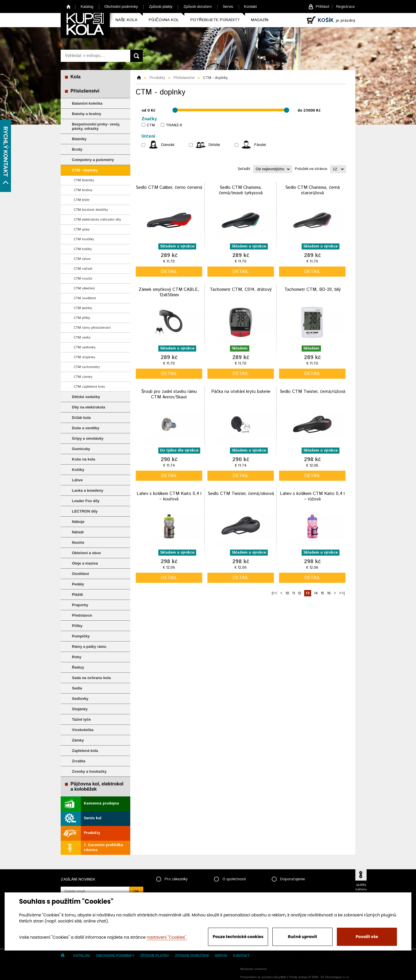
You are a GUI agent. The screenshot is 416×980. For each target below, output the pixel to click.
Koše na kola (83, 459)
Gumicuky (81, 449)
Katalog (87, 7)
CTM (151, 125)
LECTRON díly (85, 511)
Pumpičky (81, 636)
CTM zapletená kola (89, 387)
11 (294, 593)
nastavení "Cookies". (167, 937)
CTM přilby (82, 318)
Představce (82, 615)
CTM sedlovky (85, 347)
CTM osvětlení (85, 298)
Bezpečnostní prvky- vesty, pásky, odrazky (96, 126)
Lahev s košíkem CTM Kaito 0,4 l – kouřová (169, 497)
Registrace (346, 7)
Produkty (92, 833)
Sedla (77, 688)
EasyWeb (280, 977)
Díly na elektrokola (89, 407)
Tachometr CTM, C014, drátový (241, 290)
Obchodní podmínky (121, 7)
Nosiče (78, 542)
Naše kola (126, 20)
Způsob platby (161, 7)
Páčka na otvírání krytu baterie (241, 392)
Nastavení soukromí (254, 969)
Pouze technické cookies (238, 937)
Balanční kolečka (87, 103)
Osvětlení (80, 574)
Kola (76, 77)
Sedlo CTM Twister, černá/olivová (241, 494)
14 (316, 593)
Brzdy (77, 149)
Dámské (168, 145)
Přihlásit (323, 7)
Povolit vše (367, 937)
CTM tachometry (87, 367)
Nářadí (78, 532)
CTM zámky (83, 377)
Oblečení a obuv (86, 553)
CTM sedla (82, 338)
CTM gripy (82, 229)
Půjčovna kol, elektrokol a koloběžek (97, 786)
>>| (342, 593)
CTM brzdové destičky (91, 210)
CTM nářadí (83, 269)
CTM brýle (81, 200)
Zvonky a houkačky (89, 771)
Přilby (77, 626)
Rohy (77, 657)
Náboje (78, 522)
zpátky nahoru (361, 887)
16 (329, 593)
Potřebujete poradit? (215, 20)
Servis (228, 7)
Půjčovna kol (164, 20)
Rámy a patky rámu (89, 647)
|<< (274, 593)
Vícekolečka (83, 730)
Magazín (260, 20)
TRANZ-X (174, 125)
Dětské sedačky (86, 397)
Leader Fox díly (86, 501)
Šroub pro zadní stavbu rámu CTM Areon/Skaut (169, 394)
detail (169, 272)
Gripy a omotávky (88, 438)
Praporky (80, 605)
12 (300, 593)
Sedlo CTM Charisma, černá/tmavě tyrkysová (241, 190)
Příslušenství (85, 91)
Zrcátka (79, 761)
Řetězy (78, 667)
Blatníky (79, 139)
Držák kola (81, 418)
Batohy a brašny (87, 114)
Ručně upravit (302, 937)
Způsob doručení (198, 7)
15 (322, 593)
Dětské (214, 145)
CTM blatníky (84, 180)
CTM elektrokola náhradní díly (97, 220)
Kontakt (250, 7)
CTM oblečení (84, 288)
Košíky (78, 470)
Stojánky (80, 709)
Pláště (77, 595)
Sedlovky (80, 699)
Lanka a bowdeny (88, 490)
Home (69, 7)
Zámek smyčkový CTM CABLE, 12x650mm (169, 292)
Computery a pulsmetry (93, 160)
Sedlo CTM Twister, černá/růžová (312, 392)
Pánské (260, 145)
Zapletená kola (85, 751)
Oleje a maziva (85, 563)
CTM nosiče (83, 279)
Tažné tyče (81, 719)
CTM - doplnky (85, 170)
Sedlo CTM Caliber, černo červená (169, 187)
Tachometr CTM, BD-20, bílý (312, 290)
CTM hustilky (84, 239)
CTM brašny (83, 190)
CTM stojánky (84, 357)
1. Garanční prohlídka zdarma (103, 848)
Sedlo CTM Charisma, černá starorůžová (312, 190)
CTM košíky (83, 249)
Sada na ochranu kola (91, 678)
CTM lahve (82, 259)
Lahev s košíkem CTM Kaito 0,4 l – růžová (312, 497)
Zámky (78, 740)
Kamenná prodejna (101, 804)
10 (287, 593)
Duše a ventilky (86, 428)
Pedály (78, 584)
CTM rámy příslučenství (92, 328)
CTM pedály (83, 308)
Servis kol (93, 818)
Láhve (77, 480)
